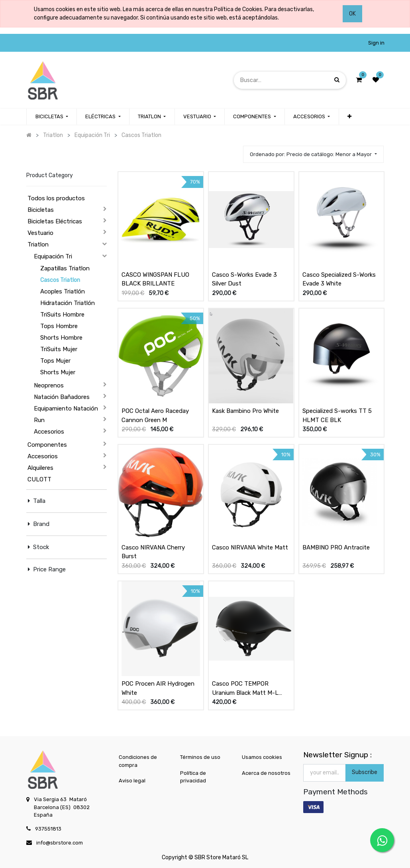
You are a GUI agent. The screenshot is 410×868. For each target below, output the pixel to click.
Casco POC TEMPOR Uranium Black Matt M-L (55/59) (245, 688)
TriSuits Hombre (62, 315)
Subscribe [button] (365, 772)
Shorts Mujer (58, 372)
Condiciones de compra (138, 761)
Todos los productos (56, 198)
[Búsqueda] (337, 80)
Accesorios (49, 432)
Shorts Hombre (61, 338)
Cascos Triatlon (60, 280)
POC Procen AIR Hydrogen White (158, 688)
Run (39, 420)
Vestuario (40, 233)
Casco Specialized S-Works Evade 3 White (339, 279)
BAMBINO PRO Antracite (336, 547)
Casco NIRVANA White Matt (250, 547)
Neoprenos (49, 385)
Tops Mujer (55, 361)
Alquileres (40, 468)
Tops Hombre (59, 326)
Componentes (47, 445)
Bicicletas (41, 210)
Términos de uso (200, 757)
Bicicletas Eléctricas (55, 221)
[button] (349, 117)
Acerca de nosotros (266, 773)
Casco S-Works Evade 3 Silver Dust (244, 279)
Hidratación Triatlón (68, 303)
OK (352, 14)
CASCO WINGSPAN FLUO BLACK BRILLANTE (155, 279)
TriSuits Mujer (59, 349)
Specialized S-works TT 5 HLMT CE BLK (337, 415)
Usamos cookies (262, 757)
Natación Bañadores (62, 397)
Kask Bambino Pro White (245, 411)
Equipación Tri (53, 256)
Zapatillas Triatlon (65, 268)
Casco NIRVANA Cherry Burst (153, 552)
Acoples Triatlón (63, 291)
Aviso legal (132, 781)
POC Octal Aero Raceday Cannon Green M (155, 415)
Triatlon (38, 244)
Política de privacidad (193, 777)
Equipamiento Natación (66, 409)
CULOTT (39, 479)
